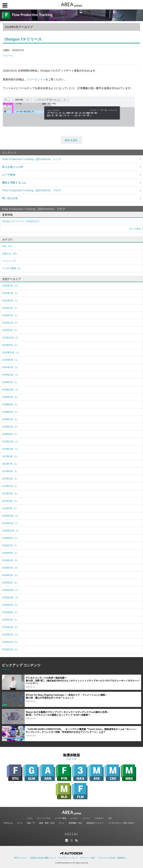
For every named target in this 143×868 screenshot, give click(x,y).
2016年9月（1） (10, 538)
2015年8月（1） (10, 612)
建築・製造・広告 (47, 823)
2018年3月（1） (10, 427)
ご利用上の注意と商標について (43, 858)
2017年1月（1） (10, 508)
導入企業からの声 (13, 167)
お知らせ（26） (10, 253)
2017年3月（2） (10, 493)
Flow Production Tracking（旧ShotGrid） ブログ (31, 190)
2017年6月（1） (10, 471)
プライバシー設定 (87, 858)
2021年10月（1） (11, 338)
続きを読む (71, 140)
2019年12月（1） (11, 375)
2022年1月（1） (10, 330)
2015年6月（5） (10, 627)
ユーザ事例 (9, 175)
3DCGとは (8, 823)
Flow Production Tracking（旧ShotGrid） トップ (31, 159)
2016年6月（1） (10, 553)
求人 (110, 818)
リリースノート (36, 79)
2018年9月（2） (10, 397)
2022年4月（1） (10, 323)
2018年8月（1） (10, 404)
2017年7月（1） (10, 464)
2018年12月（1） (11, 390)
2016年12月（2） (11, 516)
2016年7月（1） (10, 545)
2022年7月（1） (10, 308)
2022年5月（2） (10, 315)
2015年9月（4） (10, 605)
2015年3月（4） (10, 649)
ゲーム (20, 823)
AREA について (20, 858)
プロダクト (99, 818)
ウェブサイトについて (68, 858)
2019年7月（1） (10, 382)
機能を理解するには (14, 183)
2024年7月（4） (10, 286)
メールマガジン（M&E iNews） (122, 823)
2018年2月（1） (10, 434)
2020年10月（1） (11, 352)
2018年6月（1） (10, 412)
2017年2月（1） (10, 501)
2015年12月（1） (11, 590)
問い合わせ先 (10, 198)
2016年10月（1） (11, 531)
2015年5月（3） (10, 635)
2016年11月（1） (11, 523)
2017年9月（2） (10, 456)
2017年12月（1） (11, 442)
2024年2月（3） (10, 300)
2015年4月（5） (10, 642)
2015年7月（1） (10, 620)
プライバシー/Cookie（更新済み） (112, 858)
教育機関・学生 (75, 823)
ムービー (74, 818)
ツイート (8, 56)
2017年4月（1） (10, 486)
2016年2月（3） (10, 575)
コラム (30, 818)
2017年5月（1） (10, 479)
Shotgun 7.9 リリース (23, 39)
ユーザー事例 (60, 818)
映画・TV (31, 823)
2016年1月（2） (10, 583)
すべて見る (135, 229)
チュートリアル (44, 818)
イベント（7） (10, 261)
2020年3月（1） (10, 367)
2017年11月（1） (10, 449)
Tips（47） (8, 246)
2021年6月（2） (10, 345)
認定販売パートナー (95, 823)
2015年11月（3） (11, 597)
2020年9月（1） (10, 360)
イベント (86, 818)
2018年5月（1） (10, 419)
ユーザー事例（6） (12, 268)
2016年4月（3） (10, 560)
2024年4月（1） (10, 293)
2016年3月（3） (10, 568)
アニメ (62, 823)
